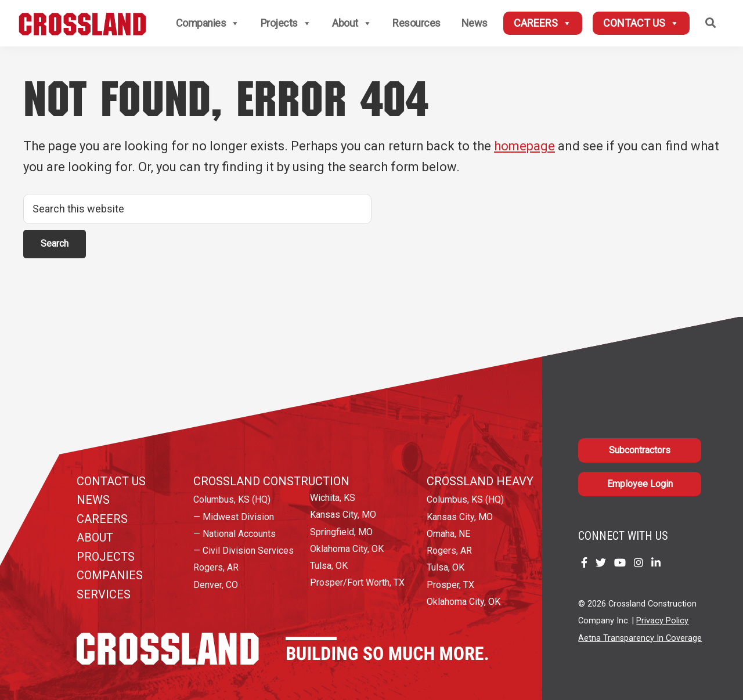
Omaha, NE (448, 534)
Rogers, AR (216, 567)
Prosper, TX (450, 585)
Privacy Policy (662, 621)
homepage (524, 146)
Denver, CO (216, 585)
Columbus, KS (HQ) (232, 499)
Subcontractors (640, 450)
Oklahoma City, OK (347, 549)
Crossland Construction (271, 481)
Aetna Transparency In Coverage (640, 638)
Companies (208, 23)
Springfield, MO (341, 532)
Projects (286, 23)
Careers (543, 23)
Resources (416, 23)
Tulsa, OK (329, 566)
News (475, 23)
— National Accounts (235, 534)
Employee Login (640, 484)
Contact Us (641, 23)
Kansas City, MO (343, 515)
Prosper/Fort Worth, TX (357, 582)
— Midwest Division (234, 517)
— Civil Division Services (244, 551)
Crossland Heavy (480, 481)
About (352, 23)
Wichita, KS (333, 498)
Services (104, 594)
